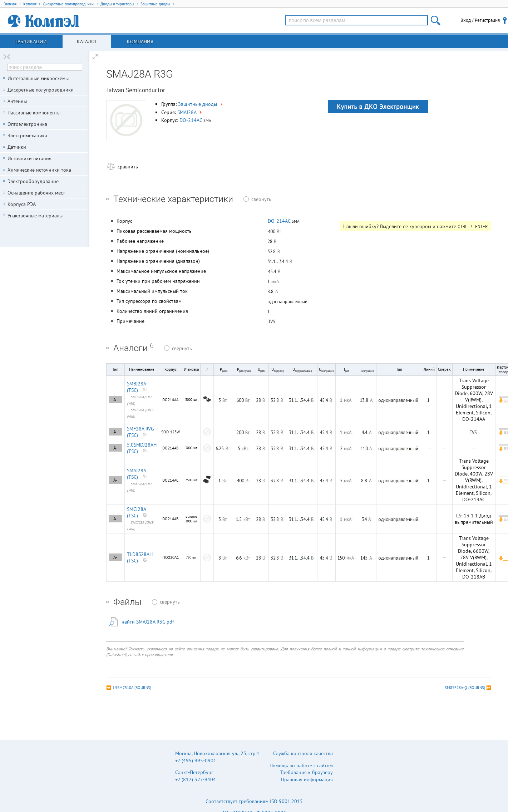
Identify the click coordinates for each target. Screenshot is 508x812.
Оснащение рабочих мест (36, 193)
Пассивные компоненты (34, 113)
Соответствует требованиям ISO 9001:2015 (254, 801)
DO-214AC (191, 120)
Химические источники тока (39, 170)
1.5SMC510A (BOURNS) (132, 688)
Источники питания (29, 158)
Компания (140, 41)
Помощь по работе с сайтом (301, 766)
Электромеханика (27, 136)
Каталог (87, 41)
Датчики (17, 147)
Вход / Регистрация (480, 20)
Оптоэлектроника (27, 124)
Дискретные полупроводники (41, 90)
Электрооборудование (33, 181)
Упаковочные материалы (35, 216)
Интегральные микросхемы (38, 78)
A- (115, 400)
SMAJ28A (190, 112)
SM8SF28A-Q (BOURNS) (465, 688)
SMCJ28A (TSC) (136, 512)
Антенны (17, 101)
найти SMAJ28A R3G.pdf (148, 622)
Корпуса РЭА (22, 204)
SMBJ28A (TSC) (136, 387)
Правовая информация (307, 779)
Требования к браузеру (307, 772)
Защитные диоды (201, 104)
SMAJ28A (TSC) (136, 474)
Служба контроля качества (303, 753)
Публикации (31, 41)
